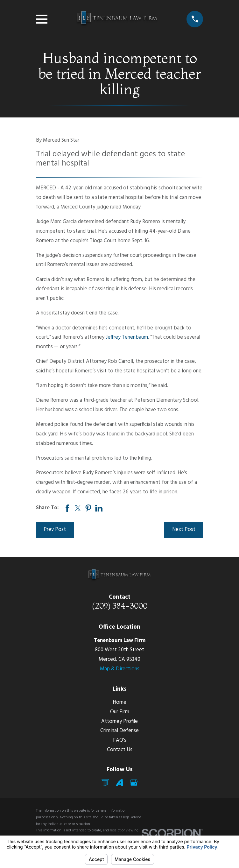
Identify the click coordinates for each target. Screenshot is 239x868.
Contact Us (120, 750)
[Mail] (105, 783)
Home (119, 702)
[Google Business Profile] (134, 783)
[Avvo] (119, 783)
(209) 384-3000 (120, 606)
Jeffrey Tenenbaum (127, 337)
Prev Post (55, 530)
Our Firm (120, 712)
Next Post (184, 530)
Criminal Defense (119, 731)
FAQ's (120, 740)
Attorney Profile (119, 722)
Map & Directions (120, 669)
